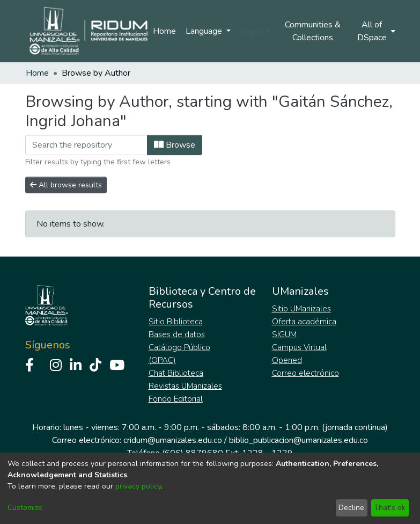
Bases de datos (177, 334)
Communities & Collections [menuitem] (313, 31)
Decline (351, 508)
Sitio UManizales (301, 309)
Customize (25, 508)
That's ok (390, 508)
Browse (175, 145)
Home (164, 31)
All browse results (66, 185)
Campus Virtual (299, 347)
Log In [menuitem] (252, 31)
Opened (287, 360)
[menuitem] (375, 31)
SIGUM (284, 334)
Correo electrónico (305, 373)
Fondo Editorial (176, 399)
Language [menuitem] (205, 31)
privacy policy (138, 486)
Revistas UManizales (185, 386)
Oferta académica (304, 322)
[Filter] (86, 145)
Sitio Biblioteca (176, 322)
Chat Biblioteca (176, 373)
